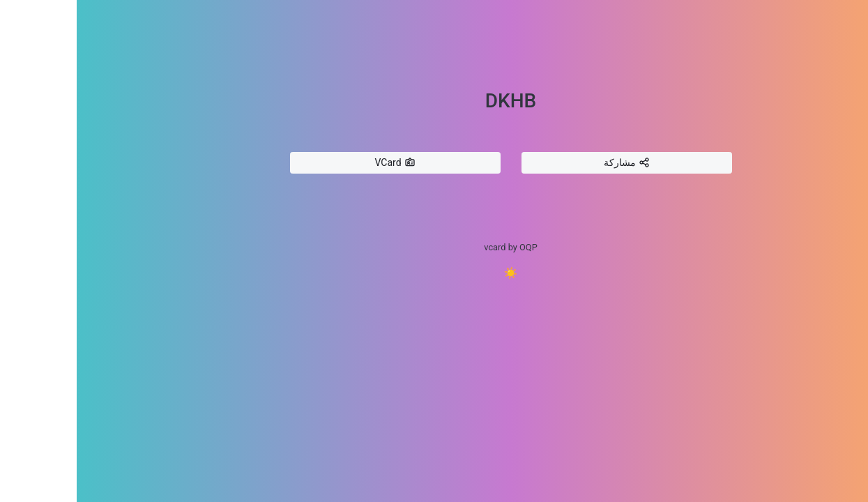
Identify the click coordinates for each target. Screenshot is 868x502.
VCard (318, 163)
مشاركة (550, 163)
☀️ (434, 273)
